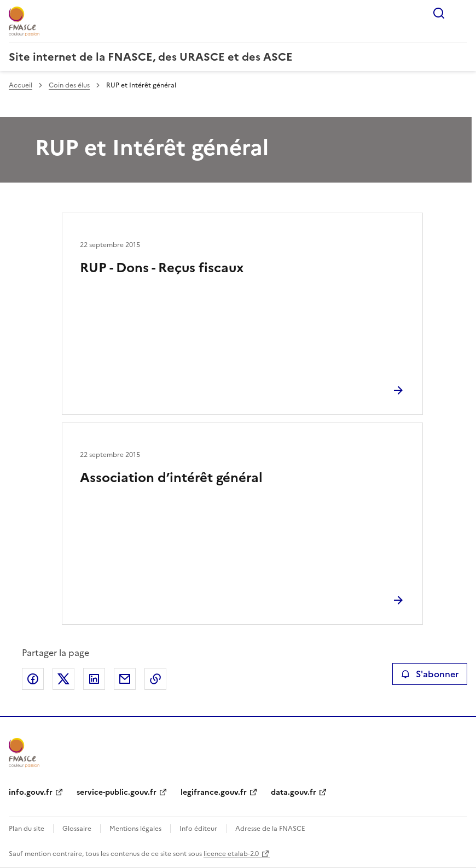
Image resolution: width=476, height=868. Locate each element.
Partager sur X (63, 679)
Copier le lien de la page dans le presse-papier (155, 679)
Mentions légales (135, 829)
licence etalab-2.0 (231, 854)
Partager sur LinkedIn (94, 679)
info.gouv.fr (31, 792)
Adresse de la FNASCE (270, 829)
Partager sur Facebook (33, 679)
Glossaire (77, 829)
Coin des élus (69, 85)
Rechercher (439, 13)
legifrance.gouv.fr (214, 792)
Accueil (21, 85)
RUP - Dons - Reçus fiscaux (162, 268)
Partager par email (125, 679)
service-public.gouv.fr (117, 792)
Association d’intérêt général (171, 478)
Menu (461, 13)
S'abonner (430, 674)
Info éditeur (198, 829)
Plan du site (27, 829)
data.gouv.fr (294, 792)
